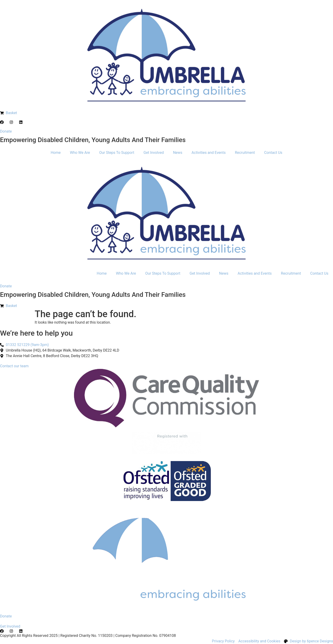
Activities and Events (208, 153)
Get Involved (154, 153)
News (178, 153)
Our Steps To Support (117, 153)
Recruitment (245, 153)
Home (56, 153)
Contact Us (273, 153)
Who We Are (80, 153)
